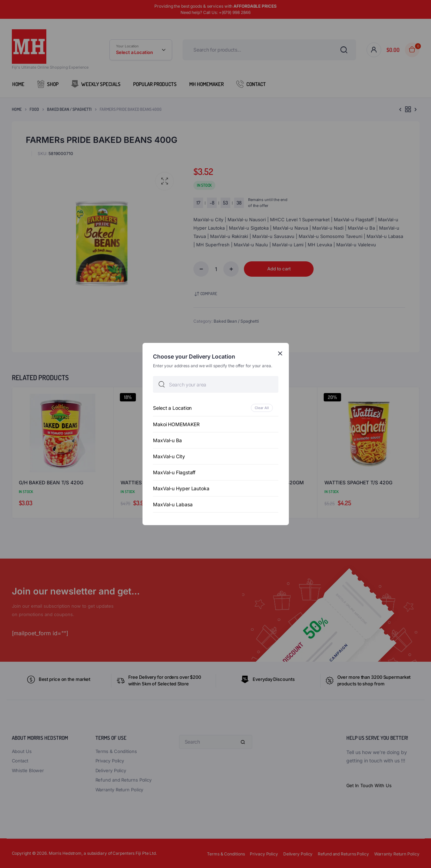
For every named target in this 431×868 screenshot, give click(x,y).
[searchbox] (216, 384)
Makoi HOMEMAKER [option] (176, 424)
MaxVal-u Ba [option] (167, 440)
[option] (216, 408)
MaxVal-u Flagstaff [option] (174, 472)
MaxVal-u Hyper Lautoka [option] (181, 488)
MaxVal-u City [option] (169, 456)
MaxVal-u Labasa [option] (173, 504)
